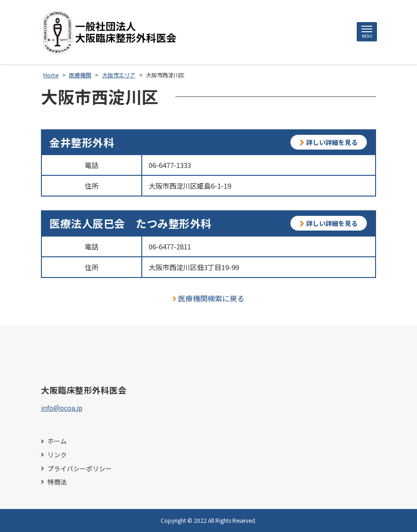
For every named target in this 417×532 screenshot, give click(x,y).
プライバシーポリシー (80, 469)
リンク (57, 455)
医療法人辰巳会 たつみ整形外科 (130, 223)
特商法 (57, 482)
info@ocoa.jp (62, 408)
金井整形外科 (82, 142)
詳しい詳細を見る (329, 142)
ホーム (57, 441)
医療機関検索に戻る (209, 298)
